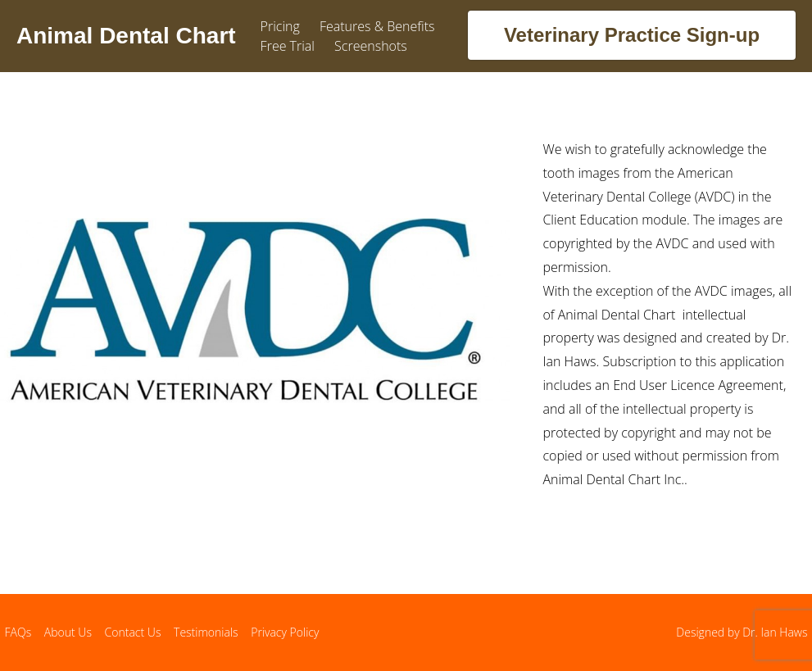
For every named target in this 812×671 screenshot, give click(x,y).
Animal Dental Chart (126, 36)
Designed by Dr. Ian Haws (742, 632)
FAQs (18, 632)
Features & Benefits (377, 26)
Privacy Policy (285, 632)
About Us (68, 632)
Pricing (280, 26)
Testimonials (206, 632)
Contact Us (133, 632)
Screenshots (371, 46)
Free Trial (288, 46)
